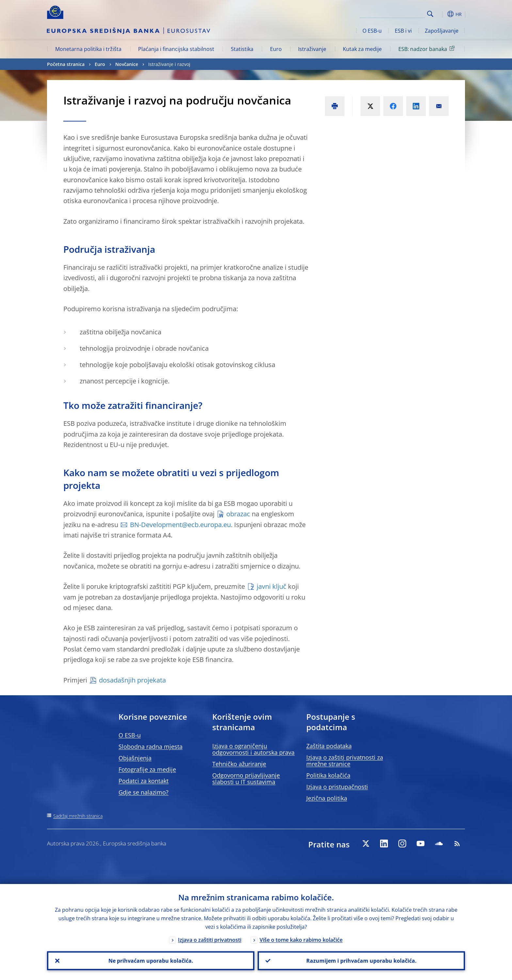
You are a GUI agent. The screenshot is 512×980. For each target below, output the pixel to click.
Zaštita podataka (329, 746)
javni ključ (272, 586)
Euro (276, 49)
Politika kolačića (328, 775)
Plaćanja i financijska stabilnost (176, 49)
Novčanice (127, 64)
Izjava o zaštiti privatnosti (210, 940)
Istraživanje (312, 49)
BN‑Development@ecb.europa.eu (181, 525)
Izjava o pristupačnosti (337, 787)
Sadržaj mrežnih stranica (78, 816)
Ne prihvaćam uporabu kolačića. (151, 961)
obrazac (238, 514)
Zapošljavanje (442, 31)
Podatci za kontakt (144, 781)
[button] (442, 14)
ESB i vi (403, 31)
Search (430, 14)
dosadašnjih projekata (132, 680)
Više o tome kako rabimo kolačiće (301, 940)
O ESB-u (372, 31)
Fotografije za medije (147, 769)
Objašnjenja (135, 758)
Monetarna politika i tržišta (88, 49)
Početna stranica (66, 64)
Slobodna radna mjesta (151, 747)
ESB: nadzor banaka (428, 49)
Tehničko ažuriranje (239, 764)
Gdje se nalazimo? (144, 792)
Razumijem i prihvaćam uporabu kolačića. (361, 961)
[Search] (392, 13)
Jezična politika (327, 798)
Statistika (242, 49)
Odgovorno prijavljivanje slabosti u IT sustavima (246, 779)
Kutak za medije (362, 49)
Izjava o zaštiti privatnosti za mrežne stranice (345, 761)
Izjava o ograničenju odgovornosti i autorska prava (253, 749)
